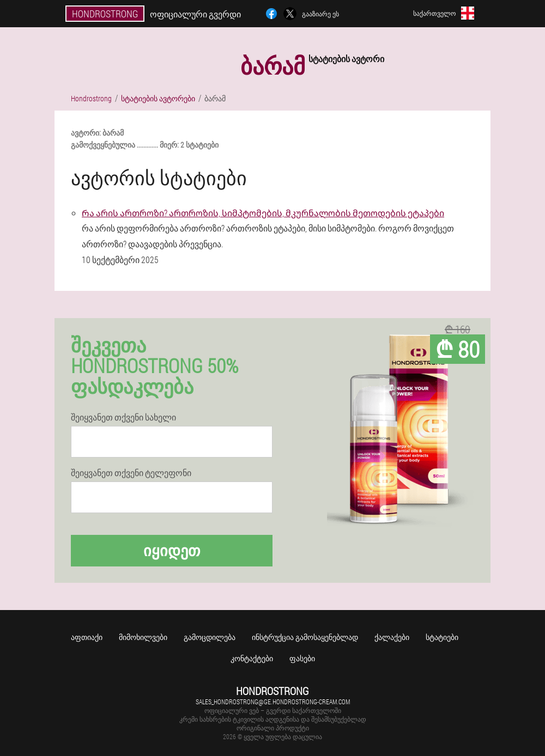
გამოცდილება (210, 637)
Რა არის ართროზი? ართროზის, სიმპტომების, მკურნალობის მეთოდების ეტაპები (263, 213)
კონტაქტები (252, 658)
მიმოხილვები (143, 637)
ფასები (302, 658)
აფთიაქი (87, 637)
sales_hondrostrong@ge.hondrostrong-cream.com (273, 702)
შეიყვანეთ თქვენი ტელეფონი (131, 473)
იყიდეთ (172, 550)
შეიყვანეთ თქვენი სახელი (123, 417)
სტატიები (442, 637)
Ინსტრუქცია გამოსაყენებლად (305, 637)
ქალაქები (392, 637)
